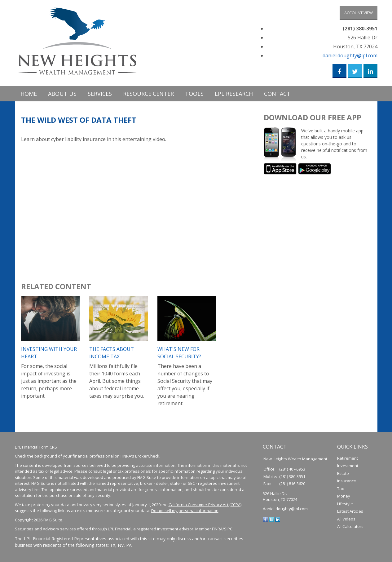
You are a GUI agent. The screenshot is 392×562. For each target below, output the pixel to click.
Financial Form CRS (40, 447)
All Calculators (350, 527)
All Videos (346, 519)
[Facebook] (265, 519)
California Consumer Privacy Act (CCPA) (205, 505)
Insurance (347, 481)
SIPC (228, 529)
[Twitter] (271, 519)
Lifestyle (345, 504)
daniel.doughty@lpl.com (350, 55)
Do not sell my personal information (185, 511)
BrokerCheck (147, 456)
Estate (343, 473)
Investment (348, 466)
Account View (359, 13)
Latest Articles (350, 511)
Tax (341, 489)
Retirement (348, 458)
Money (344, 496)
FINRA (217, 529)
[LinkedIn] (278, 519)
